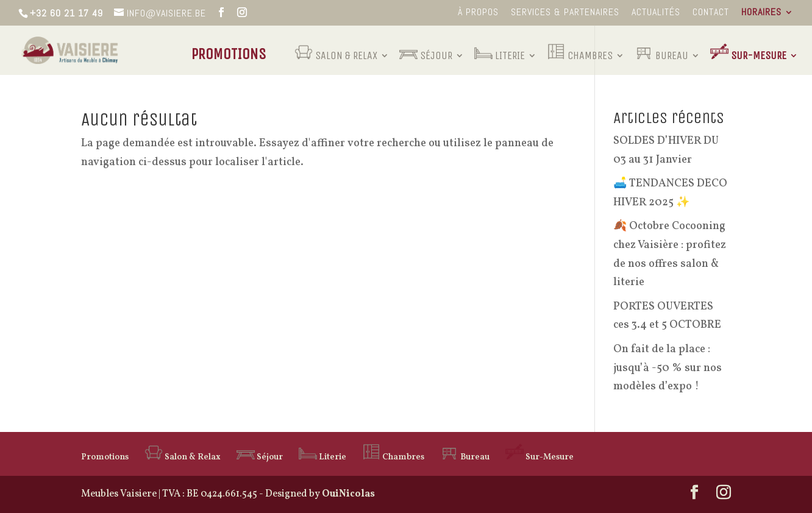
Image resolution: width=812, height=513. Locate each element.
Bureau (661, 51)
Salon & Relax (336, 51)
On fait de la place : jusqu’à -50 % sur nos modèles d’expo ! (668, 368)
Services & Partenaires (565, 13)
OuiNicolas (348, 494)
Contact (711, 13)
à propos (478, 13)
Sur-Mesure (748, 51)
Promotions (229, 57)
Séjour (426, 51)
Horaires (761, 13)
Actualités (656, 13)
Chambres (580, 51)
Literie (500, 51)
